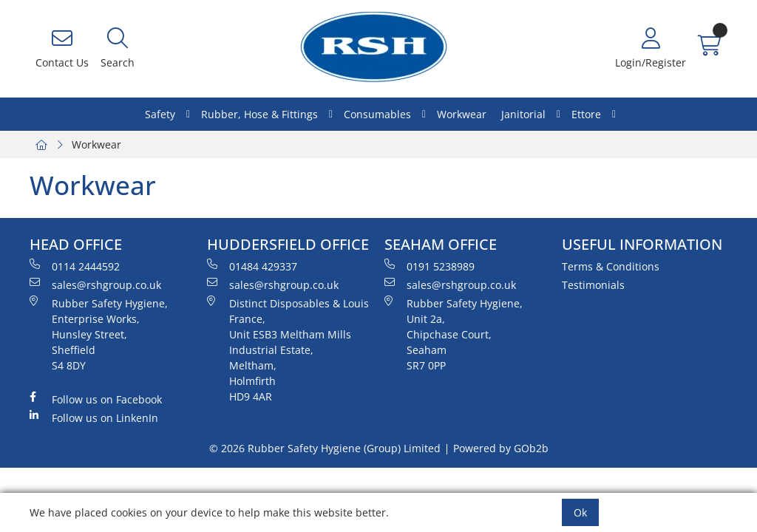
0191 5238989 (430, 266)
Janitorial (523, 114)
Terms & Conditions (611, 266)
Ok (580, 512)
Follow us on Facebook (96, 399)
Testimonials (593, 285)
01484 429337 (252, 266)
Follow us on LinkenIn (94, 417)
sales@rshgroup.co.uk (95, 284)
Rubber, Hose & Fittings (259, 114)
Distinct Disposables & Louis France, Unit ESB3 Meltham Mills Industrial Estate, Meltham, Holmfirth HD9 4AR (288, 349)
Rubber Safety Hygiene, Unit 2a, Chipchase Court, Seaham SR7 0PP (454, 334)
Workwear (462, 114)
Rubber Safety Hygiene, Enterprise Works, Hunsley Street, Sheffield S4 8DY (99, 334)
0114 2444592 (75, 266)
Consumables (377, 114)
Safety (160, 114)
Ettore (586, 114)
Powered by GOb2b (501, 448)
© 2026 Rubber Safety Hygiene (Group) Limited (325, 448)
